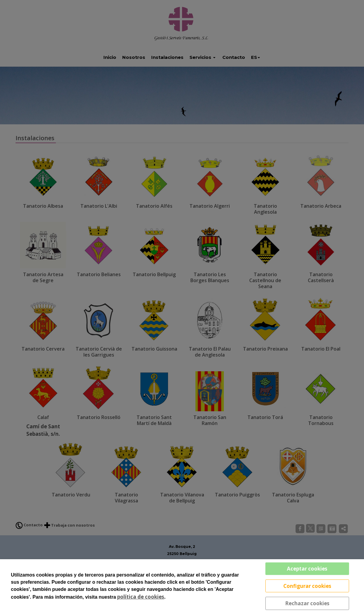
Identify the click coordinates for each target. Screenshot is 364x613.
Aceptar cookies (307, 569)
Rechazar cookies (307, 603)
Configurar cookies (307, 586)
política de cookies (141, 597)
